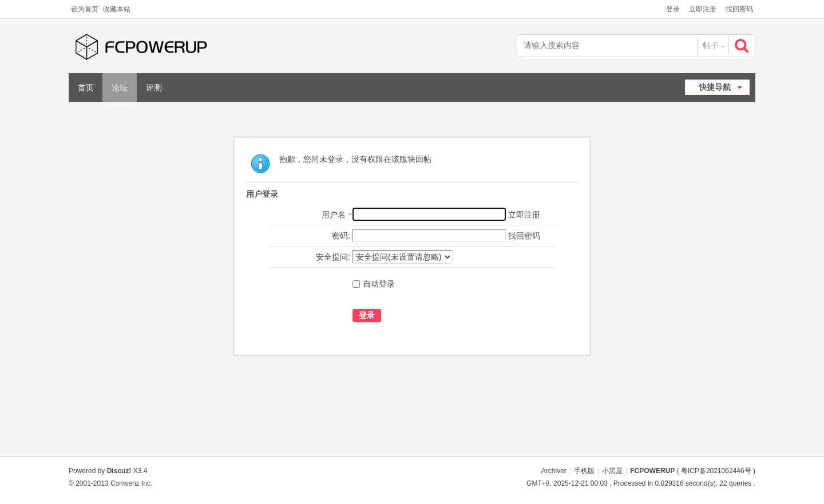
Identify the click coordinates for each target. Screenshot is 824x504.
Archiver (554, 471)
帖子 (711, 45)
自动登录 (374, 284)
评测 (154, 88)
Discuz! (119, 471)
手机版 (584, 471)
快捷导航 (715, 87)
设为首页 (85, 9)
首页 (86, 88)
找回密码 (739, 9)
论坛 (120, 88)
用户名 (334, 215)
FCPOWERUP (652, 471)
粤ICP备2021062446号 (716, 471)
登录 (673, 9)
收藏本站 (117, 9)
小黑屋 (612, 471)
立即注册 (703, 9)
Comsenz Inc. (131, 483)
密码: (341, 236)
